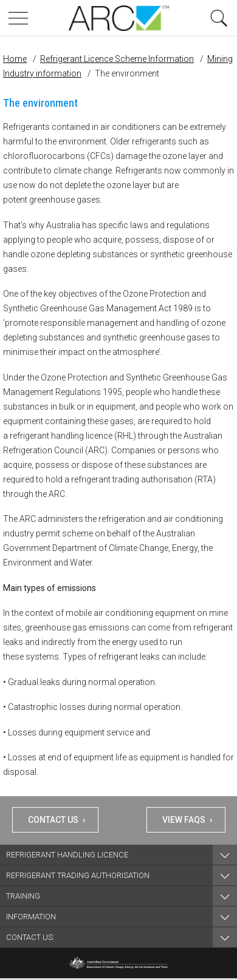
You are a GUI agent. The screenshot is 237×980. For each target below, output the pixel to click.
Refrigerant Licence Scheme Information (117, 59)
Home (15, 59)
